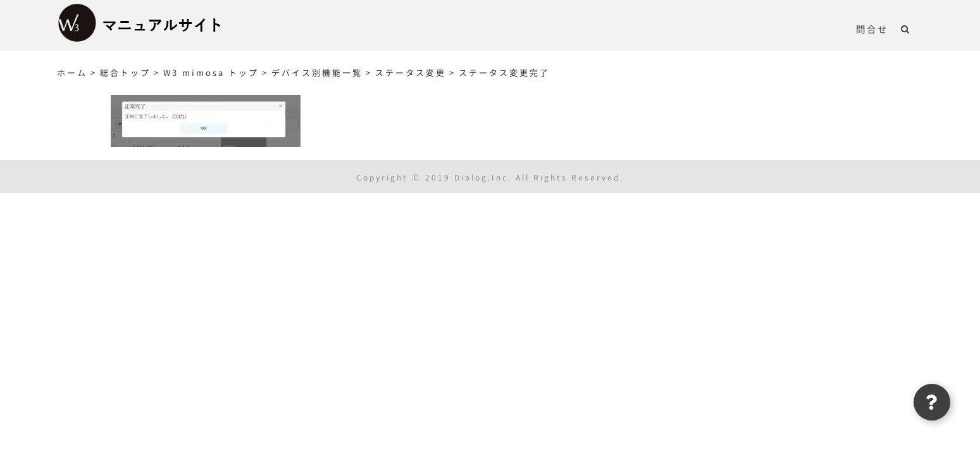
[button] (918, 28)
